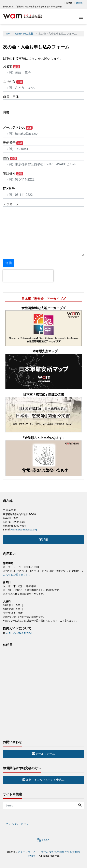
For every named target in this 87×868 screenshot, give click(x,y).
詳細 (43, 539)
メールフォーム (43, 754)
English (79, 3)
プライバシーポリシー (18, 824)
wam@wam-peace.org (24, 530)
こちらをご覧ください (19, 633)
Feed (43, 840)
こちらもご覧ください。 (17, 575)
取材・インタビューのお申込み (43, 780)
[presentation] (28, 276)
